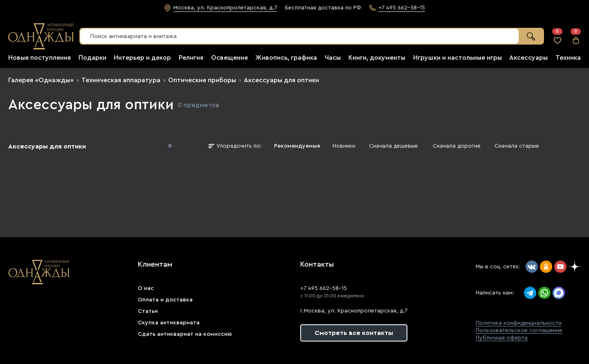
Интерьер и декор (142, 58)
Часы (333, 58)
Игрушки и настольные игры (457, 58)
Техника (568, 58)
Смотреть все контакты (354, 333)
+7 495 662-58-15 (324, 288)
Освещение (229, 58)
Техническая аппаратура (121, 80)
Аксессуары (528, 58)
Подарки (92, 58)
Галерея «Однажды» (41, 80)
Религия (191, 58)
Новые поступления (39, 58)
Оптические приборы (202, 80)
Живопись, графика (286, 58)
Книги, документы (377, 58)
